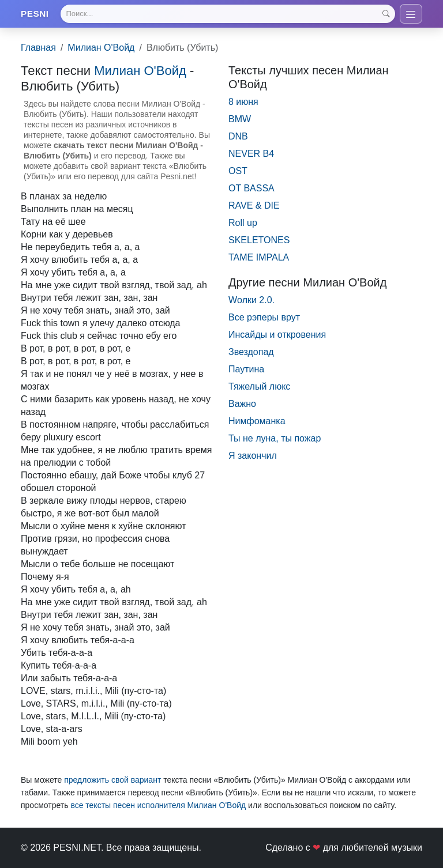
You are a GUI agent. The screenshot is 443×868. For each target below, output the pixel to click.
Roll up (243, 225)
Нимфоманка (257, 423)
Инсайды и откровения (277, 337)
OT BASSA (251, 190)
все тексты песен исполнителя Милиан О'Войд (158, 807)
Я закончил (253, 458)
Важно (242, 406)
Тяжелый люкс (259, 389)
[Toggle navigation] (410, 15)
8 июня (243, 104)
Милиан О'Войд (101, 50)
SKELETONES (259, 242)
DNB (238, 139)
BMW (240, 121)
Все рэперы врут (264, 320)
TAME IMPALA (259, 260)
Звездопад (251, 354)
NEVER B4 (251, 156)
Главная (38, 50)
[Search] (228, 15)
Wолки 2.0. (251, 302)
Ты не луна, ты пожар (275, 441)
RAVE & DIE (254, 208)
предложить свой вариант (112, 782)
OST (238, 173)
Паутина (246, 371)
